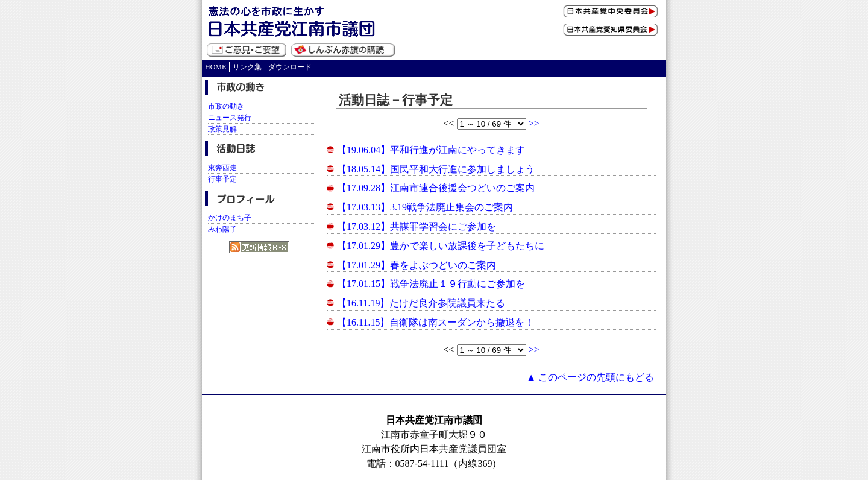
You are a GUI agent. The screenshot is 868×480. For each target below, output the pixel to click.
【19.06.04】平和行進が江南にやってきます (431, 150)
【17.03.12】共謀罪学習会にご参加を (417, 226)
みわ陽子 (222, 229)
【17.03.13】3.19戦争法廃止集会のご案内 (425, 207)
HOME (215, 67)
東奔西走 (222, 168)
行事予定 (222, 179)
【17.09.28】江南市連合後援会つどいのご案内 (436, 188)
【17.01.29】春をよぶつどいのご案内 (417, 265)
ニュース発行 (230, 118)
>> (534, 123)
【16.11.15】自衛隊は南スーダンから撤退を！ (436, 322)
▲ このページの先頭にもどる (590, 377)
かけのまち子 (230, 218)
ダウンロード (290, 67)
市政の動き (226, 106)
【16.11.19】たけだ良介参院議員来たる (421, 303)
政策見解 (222, 129)
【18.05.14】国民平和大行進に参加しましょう (436, 169)
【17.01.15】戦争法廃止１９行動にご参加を (431, 284)
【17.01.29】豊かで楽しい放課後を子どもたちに (441, 246)
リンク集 (247, 67)
